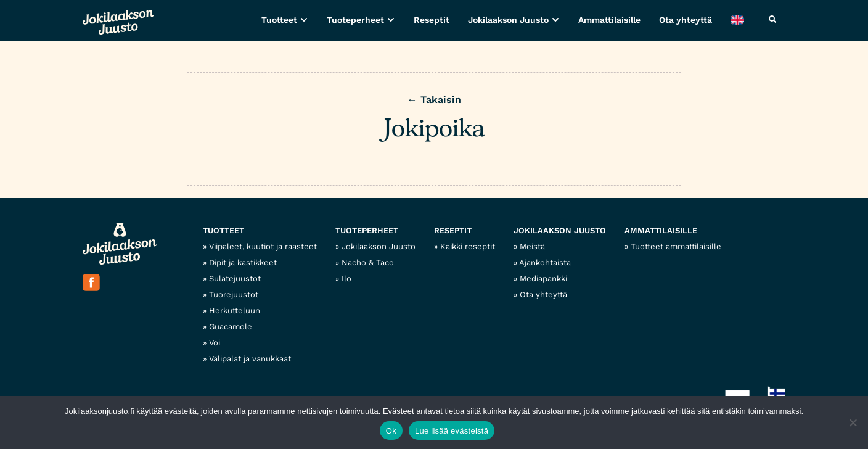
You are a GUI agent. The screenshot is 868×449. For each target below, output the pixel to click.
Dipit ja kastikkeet (243, 262)
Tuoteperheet (355, 20)
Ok (391, 431)
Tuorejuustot (234, 295)
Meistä (532, 246)
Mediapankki (543, 278)
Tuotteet (279, 20)
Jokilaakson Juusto (508, 20)
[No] (853, 422)
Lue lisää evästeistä (452, 431)
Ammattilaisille (609, 20)
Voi (215, 343)
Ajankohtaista (545, 262)
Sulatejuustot (235, 278)
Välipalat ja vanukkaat (250, 359)
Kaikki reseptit (468, 246)
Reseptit (432, 20)
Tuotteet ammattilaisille (676, 246)
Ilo (346, 278)
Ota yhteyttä (686, 20)
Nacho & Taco (368, 262)
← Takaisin (434, 100)
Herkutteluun (235, 311)
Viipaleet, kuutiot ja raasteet (263, 246)
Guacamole (231, 327)
